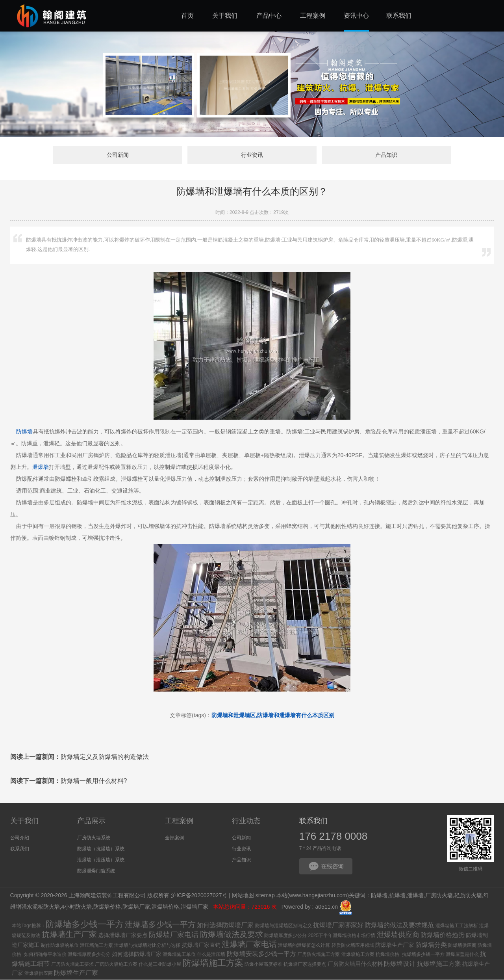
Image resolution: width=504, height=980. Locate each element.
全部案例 (174, 838)
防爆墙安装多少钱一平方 (261, 954)
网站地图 (243, 896)
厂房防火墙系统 (94, 838)
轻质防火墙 (468, 896)
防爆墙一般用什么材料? (69, 782)
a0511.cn (326, 907)
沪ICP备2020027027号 (199, 896)
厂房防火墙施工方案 (319, 955)
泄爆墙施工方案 (358, 955)
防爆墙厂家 (136, 907)
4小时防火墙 (76, 907)
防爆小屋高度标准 (263, 965)
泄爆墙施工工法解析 (457, 926)
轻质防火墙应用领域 (353, 946)
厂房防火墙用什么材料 (355, 964)
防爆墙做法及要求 (232, 935)
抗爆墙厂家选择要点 (305, 965)
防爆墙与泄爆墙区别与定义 (283, 926)
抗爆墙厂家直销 (201, 945)
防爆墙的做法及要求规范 (399, 925)
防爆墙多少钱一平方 (85, 925)
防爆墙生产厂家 (395, 945)
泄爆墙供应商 (398, 935)
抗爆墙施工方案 (439, 964)
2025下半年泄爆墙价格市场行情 (342, 936)
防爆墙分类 (431, 945)
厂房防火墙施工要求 (72, 965)
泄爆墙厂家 (195, 907)
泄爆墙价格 (165, 907)
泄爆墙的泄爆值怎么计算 (304, 946)
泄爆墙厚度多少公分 (89, 955)
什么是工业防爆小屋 (160, 965)
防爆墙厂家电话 (174, 935)
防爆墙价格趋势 (443, 935)
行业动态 (246, 821)
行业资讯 (252, 155)
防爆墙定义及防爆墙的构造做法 (80, 758)
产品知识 (373, 155)
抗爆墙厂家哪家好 (338, 925)
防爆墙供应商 (462, 946)
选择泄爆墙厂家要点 (123, 935)
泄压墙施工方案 (96, 946)
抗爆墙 (397, 896)
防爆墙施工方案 (213, 963)
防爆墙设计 (400, 964)
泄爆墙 (41, 468)
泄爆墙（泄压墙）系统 (101, 860)
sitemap (265, 896)
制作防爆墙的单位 (60, 946)
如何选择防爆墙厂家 (225, 925)
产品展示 (91, 821)
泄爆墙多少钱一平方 (160, 925)
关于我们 (24, 821)
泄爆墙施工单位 (179, 955)
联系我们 (20, 849)
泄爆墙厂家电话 (249, 945)
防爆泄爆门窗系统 (96, 871)
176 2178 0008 (334, 837)
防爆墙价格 (107, 907)
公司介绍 (20, 838)
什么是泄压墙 (211, 955)
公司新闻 (131, 155)
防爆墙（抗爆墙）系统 (101, 849)
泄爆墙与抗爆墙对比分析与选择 (147, 946)
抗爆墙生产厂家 (69, 935)
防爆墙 (24, 432)
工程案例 (179, 821)
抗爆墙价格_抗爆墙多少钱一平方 (410, 955)
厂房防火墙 (439, 896)
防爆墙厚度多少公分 (285, 936)
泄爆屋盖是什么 (462, 955)
